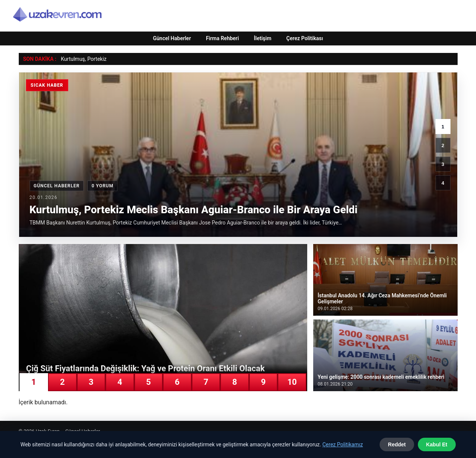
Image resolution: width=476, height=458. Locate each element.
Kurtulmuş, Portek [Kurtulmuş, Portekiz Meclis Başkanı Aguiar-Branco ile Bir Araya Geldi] (82, 59)
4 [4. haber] (443, 183)
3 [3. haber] (443, 164)
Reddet (397, 444)
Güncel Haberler (172, 38)
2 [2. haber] (443, 145)
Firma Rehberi (222, 38)
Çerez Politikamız (342, 444)
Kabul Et (437, 444)
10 (292, 382)
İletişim (263, 38)
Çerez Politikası (305, 38)
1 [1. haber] (443, 127)
